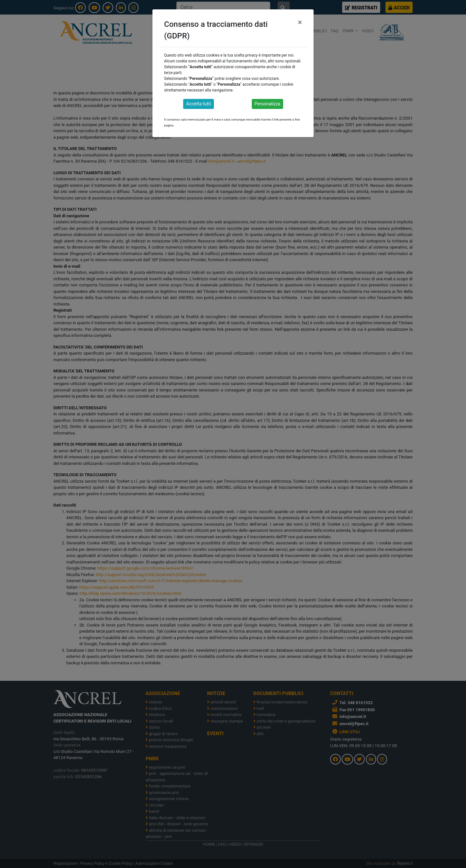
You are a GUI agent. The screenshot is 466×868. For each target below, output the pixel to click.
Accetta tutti (198, 104)
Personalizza (268, 104)
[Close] (300, 22)
